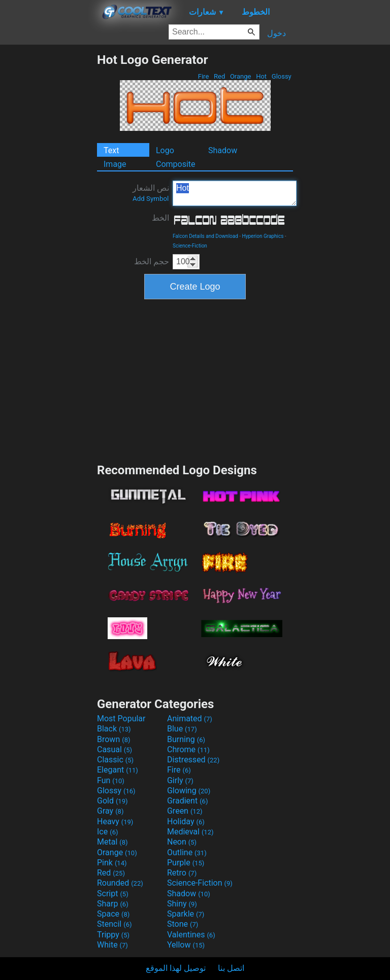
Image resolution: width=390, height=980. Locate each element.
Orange (241, 76)
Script (113, 894)
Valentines (191, 935)
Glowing (189, 791)
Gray (110, 811)
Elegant (118, 770)
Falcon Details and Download (205, 236)
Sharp (113, 904)
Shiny (182, 904)
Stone (183, 924)
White (112, 945)
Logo (165, 150)
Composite (176, 164)
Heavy (115, 821)
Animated (190, 719)
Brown (113, 739)
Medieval (190, 832)
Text (111, 150)
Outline (187, 852)
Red (220, 76)
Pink (112, 863)
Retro (182, 873)
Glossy (282, 76)
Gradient (187, 801)
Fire (204, 76)
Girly (180, 780)
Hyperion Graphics (263, 236)
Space (113, 914)
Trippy (113, 935)
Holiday (186, 821)
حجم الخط (152, 261)
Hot (261, 76)
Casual (115, 749)
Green (185, 811)
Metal (112, 842)
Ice (107, 832)
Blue (182, 729)
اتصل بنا (231, 968)
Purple (186, 863)
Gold (112, 801)
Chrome (188, 749)
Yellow (186, 945)
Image (115, 164)
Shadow (223, 150)
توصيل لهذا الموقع (176, 968)
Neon (182, 842)
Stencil (114, 924)
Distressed (193, 760)
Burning (186, 739)
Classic (115, 760)
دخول (277, 33)
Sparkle (186, 914)
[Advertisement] (48, 204)
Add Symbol (151, 199)
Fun (111, 780)
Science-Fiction (190, 246)
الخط (160, 218)
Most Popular (121, 719)
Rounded (120, 883)
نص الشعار (151, 193)
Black (114, 729)
